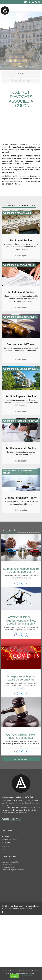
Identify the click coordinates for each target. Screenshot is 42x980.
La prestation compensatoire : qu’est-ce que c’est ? (21, 567)
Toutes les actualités (21, 759)
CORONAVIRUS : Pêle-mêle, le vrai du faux (21, 733)
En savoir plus (21, 256)
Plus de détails (27, 976)
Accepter (15, 976)
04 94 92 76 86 (33, 2)
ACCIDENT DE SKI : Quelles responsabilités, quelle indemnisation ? (21, 618)
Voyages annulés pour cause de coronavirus (21, 675)
